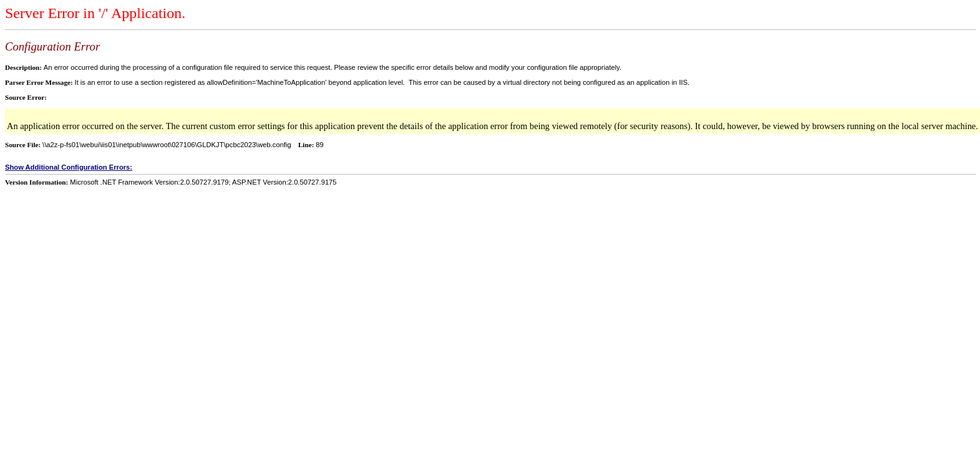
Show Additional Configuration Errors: (69, 167)
